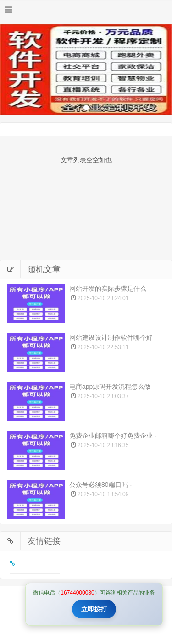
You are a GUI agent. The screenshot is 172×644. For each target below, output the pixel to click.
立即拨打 (94, 609)
